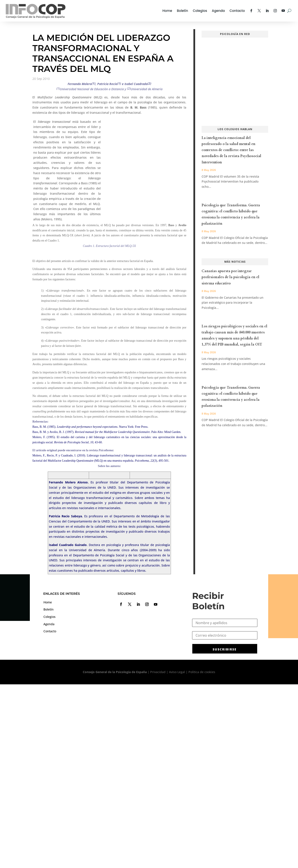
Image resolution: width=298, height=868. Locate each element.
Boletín (183, 11)
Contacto (237, 11)
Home (167, 11)
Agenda (218, 11)
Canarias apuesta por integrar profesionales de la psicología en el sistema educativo (230, 277)
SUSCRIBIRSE (225, 649)
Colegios (200, 11)
